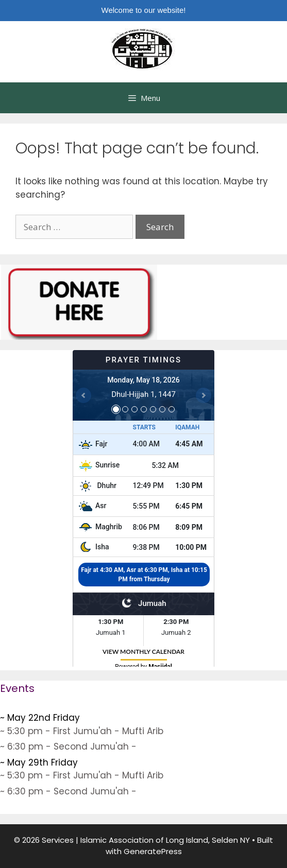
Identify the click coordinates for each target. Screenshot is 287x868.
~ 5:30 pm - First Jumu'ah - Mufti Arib (82, 731)
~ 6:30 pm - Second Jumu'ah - (68, 747)
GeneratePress (153, 851)
